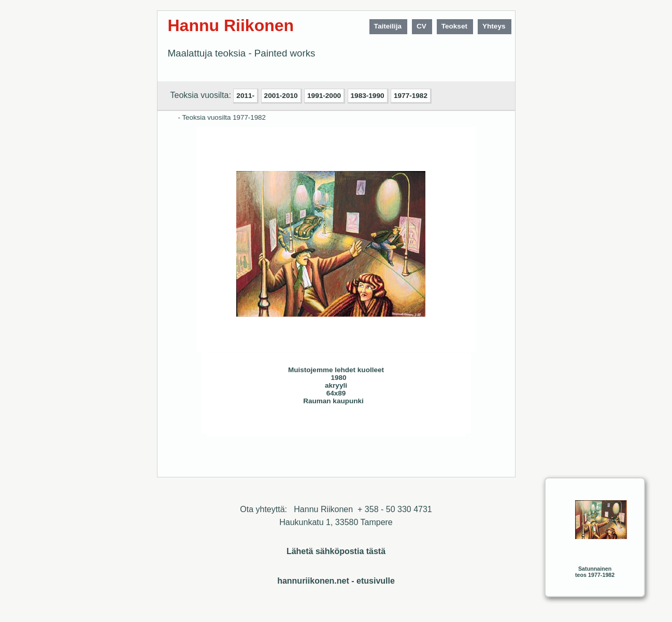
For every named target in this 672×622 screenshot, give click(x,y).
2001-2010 (281, 96)
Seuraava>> (291, 425)
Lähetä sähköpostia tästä (336, 551)
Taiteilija (388, 26)
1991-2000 (324, 96)
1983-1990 (368, 96)
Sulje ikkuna (433, 425)
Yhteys (494, 26)
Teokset (454, 26)
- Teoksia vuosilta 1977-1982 (222, 117)
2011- (245, 96)
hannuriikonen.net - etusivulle (336, 581)
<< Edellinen (270, 425)
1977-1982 (411, 96)
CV (421, 26)
